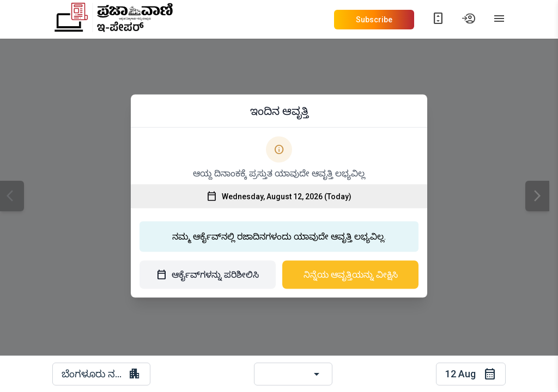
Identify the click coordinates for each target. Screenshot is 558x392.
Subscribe (374, 20)
